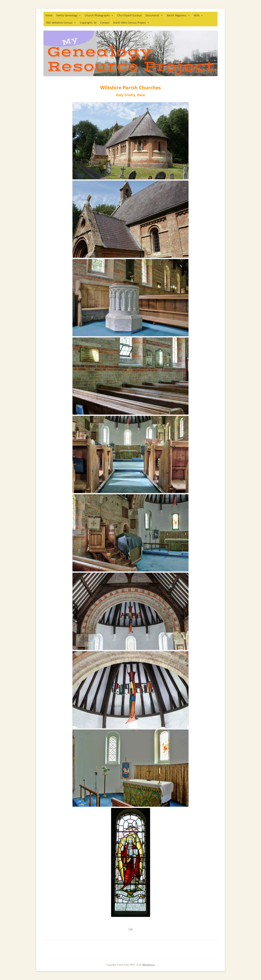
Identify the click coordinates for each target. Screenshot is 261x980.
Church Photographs (99, 15)
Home (49, 15)
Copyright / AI (88, 23)
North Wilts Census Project (131, 23)
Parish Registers (178, 15)
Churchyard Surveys (130, 15)
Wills (198, 15)
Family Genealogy (69, 15)
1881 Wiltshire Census (61, 23)
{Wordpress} (148, 965)
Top (131, 929)
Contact (105, 23)
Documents (154, 15)
